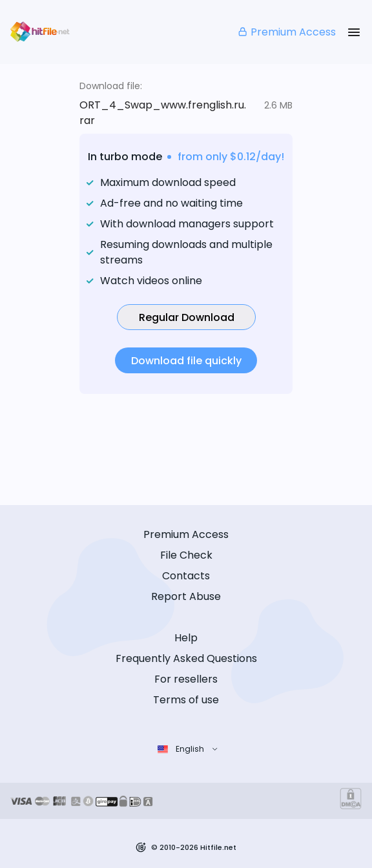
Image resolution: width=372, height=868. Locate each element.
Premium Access (286, 32)
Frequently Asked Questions (186, 658)
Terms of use (186, 700)
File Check (186, 555)
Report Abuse (186, 596)
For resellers (186, 679)
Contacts (186, 576)
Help (186, 638)
